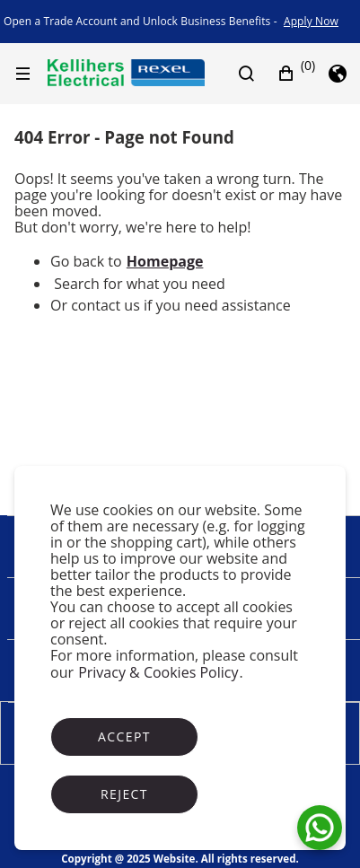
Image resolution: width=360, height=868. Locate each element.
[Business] (126, 73)
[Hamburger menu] (27, 74)
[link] (311, 22)
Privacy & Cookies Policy (158, 672)
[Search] (256, 74)
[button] (296, 74)
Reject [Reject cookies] (124, 794)
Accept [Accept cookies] (124, 736)
